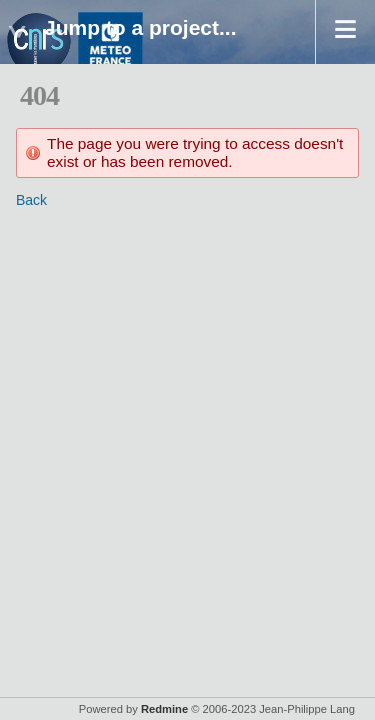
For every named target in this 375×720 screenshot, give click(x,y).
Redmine (164, 709)
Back (31, 200)
